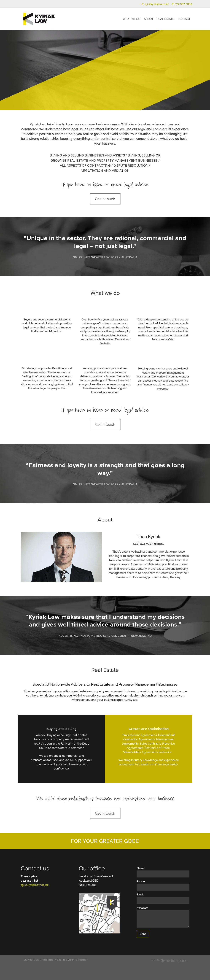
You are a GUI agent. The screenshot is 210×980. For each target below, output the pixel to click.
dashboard (48, 960)
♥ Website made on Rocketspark (71, 960)
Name (141, 868)
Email (140, 894)
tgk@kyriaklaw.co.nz (157, 4)
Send (143, 934)
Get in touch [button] (105, 199)
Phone (141, 881)
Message (142, 908)
